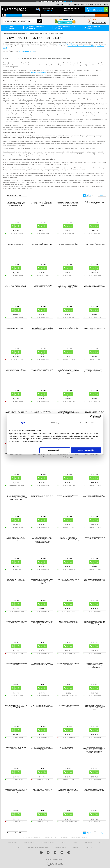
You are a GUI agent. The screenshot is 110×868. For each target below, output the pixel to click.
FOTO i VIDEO (65, 15)
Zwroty (57, 5)
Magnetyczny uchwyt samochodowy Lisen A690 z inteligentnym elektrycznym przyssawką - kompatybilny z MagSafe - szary (42, 581)
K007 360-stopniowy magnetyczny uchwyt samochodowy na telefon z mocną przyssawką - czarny (42, 370)
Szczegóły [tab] (55, 423)
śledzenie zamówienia (48, 843)
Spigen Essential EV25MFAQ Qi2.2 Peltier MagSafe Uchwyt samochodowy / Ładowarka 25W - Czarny (16, 707)
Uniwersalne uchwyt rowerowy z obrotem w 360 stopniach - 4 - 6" (68, 496)
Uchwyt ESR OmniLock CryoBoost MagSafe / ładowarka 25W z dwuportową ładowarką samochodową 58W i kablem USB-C (68, 371)
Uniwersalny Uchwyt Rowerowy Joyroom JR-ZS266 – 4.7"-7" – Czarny (16, 622)
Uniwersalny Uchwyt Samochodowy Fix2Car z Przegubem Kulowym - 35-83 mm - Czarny (94, 328)
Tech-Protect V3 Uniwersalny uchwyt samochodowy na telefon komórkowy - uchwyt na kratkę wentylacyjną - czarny (68, 286)
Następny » (102, 195)
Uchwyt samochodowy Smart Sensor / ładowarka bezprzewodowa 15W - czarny (94, 286)
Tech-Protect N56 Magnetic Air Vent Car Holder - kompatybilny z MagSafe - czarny (42, 706)
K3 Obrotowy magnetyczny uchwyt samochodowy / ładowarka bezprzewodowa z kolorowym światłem (94, 370)
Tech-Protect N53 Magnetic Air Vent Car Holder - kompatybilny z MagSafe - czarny (94, 580)
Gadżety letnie (103, 15)
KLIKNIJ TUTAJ (69, 1)
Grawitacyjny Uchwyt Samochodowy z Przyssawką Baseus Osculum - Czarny (42, 244)
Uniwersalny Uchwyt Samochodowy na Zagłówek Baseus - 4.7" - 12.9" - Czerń (16, 328)
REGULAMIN (89, 848)
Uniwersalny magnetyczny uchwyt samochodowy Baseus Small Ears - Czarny (94, 496)
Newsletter (99, 5)
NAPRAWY (55, 15)
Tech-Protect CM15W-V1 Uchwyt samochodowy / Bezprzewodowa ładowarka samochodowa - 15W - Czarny (68, 538)
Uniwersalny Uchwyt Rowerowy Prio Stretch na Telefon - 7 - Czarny (42, 790)
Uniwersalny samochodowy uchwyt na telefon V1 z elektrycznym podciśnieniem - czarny (16, 286)
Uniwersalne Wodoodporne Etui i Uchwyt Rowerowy (16, 664)
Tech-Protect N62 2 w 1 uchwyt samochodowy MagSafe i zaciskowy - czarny (16, 538)
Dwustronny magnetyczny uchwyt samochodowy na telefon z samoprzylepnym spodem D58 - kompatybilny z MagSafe (94, 665)
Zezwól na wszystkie (86, 450)
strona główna (12, 843)
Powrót (6, 33)
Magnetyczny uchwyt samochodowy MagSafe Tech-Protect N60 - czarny (68, 622)
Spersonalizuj (55, 450)
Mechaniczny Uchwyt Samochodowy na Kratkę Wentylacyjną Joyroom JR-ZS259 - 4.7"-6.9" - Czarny (94, 623)
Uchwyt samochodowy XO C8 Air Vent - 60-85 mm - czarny (16, 748)
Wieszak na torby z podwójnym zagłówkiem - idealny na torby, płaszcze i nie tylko (68, 791)
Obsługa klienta (66, 5)
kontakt (76, 848)
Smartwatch (90, 15)
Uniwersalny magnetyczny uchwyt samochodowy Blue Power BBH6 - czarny (42, 664)
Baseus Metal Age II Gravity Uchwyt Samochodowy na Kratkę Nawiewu (16, 580)
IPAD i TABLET (46, 15)
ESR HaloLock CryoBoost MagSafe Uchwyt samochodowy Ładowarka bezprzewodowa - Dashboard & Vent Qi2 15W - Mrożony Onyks (16, 497)
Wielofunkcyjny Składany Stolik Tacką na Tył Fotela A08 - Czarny (94, 538)
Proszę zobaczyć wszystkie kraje (38, 848)
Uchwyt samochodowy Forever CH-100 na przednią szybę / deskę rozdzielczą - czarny (16, 791)
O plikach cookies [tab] (87, 423)
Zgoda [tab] (23, 423)
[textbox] (23, 21)
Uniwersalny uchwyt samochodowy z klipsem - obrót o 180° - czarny (42, 286)
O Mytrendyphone (79, 5)
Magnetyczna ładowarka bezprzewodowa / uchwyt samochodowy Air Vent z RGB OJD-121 (94, 202)
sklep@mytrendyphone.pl (79, 837)
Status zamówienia (72, 9)
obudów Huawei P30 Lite (87, 46)
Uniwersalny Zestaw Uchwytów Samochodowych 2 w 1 (68, 748)
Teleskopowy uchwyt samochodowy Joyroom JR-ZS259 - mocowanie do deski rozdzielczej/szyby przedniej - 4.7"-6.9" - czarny (94, 707)
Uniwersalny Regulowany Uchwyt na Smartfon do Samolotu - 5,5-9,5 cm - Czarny (94, 412)
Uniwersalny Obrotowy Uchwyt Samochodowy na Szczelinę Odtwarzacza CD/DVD (42, 749)
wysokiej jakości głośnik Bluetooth (67, 44)
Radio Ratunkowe (77, 15)
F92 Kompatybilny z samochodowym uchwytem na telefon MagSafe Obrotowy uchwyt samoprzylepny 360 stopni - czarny (42, 328)
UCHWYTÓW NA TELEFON (27, 51)
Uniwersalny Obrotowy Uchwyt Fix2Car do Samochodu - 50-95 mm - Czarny (42, 412)
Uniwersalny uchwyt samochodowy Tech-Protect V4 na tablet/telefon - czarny (68, 244)
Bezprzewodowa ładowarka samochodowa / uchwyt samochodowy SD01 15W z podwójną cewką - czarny (42, 623)
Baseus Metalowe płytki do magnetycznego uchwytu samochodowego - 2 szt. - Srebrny (42, 496)
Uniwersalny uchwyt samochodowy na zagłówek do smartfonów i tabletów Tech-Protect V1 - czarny (68, 412)
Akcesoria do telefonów (31, 15)
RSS (19, 848)
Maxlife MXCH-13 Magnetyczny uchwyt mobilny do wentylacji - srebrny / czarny (94, 244)
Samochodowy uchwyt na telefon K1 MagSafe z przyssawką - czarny (16, 244)
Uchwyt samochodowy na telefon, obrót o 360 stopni (68, 706)
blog (101, 843)
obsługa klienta (29, 843)
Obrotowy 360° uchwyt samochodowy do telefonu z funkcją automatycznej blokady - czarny (16, 412)
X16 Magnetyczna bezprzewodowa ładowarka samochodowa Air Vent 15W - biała (94, 791)
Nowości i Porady (61, 848)
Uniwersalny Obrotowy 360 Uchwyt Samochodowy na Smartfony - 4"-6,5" (68, 328)
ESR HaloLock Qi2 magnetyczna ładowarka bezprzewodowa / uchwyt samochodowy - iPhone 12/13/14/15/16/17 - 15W (42, 203)
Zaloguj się (69, 11)
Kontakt (107, 5)
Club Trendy (90, 5)
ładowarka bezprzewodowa (38, 72)
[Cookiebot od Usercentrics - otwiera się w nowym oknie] (92, 417)
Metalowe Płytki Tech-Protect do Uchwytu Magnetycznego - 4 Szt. (68, 580)
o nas (64, 843)
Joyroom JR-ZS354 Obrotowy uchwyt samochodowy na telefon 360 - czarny (16, 370)
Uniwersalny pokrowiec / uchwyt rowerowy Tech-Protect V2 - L (68, 664)
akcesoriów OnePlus (74, 46)
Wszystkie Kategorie (14, 15)
